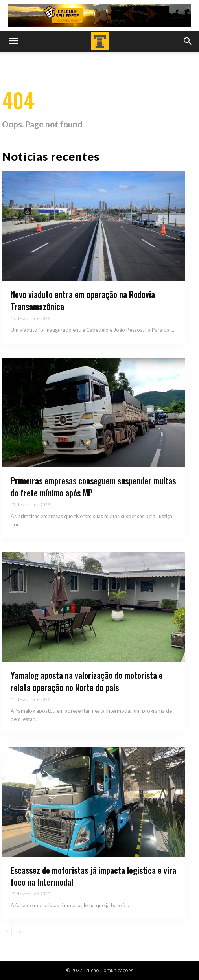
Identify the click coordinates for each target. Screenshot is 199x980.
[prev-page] (7, 932)
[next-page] (19, 932)
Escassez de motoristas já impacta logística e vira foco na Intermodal (93, 876)
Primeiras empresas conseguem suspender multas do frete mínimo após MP (93, 486)
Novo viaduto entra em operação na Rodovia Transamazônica (83, 300)
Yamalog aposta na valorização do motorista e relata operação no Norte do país (87, 681)
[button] (13, 41)
